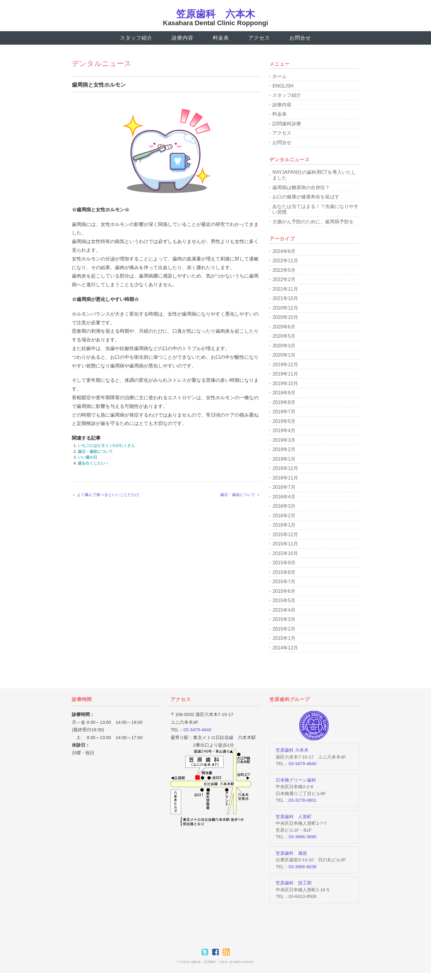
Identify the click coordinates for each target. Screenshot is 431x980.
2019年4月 (284, 431)
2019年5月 (284, 421)
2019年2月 (284, 449)
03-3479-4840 (197, 730)
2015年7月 (284, 582)
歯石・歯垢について (95, 451)
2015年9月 (284, 563)
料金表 (221, 38)
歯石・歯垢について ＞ (240, 495)
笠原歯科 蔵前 (291, 853)
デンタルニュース (102, 63)
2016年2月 (284, 516)
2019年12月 (285, 365)
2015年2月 (284, 629)
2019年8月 (284, 402)
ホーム (280, 76)
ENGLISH (283, 86)
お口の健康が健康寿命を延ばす (306, 197)
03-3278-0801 (302, 800)
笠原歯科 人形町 (294, 817)
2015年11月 (285, 544)
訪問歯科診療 (287, 124)
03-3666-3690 (302, 837)
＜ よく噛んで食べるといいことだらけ (106, 495)
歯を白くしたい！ (93, 463)
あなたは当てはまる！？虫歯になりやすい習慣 (315, 209)
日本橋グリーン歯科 (296, 780)
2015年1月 (284, 638)
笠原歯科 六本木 (215, 14)
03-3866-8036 (302, 867)
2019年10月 (285, 383)
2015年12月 (285, 535)
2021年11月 (285, 289)
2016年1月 (284, 525)
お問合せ (300, 38)
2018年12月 (285, 468)
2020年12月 (285, 308)
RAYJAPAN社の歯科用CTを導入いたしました (314, 175)
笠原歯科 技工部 (294, 883)
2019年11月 (285, 374)
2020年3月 (284, 346)
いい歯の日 (88, 457)
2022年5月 (284, 270)
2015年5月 (284, 600)
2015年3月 (284, 619)
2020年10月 (285, 317)
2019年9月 (284, 393)
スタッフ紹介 (136, 38)
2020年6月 (284, 327)
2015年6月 (284, 591)
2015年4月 (284, 610)
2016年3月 (284, 506)
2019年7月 (284, 412)
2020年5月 (284, 336)
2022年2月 (284, 279)
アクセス (259, 38)
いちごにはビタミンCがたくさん (106, 445)
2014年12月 (285, 648)
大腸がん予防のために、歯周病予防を (313, 222)
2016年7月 (284, 487)
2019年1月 (284, 459)
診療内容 (182, 38)
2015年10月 (285, 553)
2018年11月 (285, 478)
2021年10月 (285, 298)
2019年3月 (284, 440)
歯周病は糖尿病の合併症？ (301, 187)
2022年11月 (285, 261)
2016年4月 (284, 497)
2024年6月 (284, 251)
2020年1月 (284, 355)
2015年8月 (284, 572)
